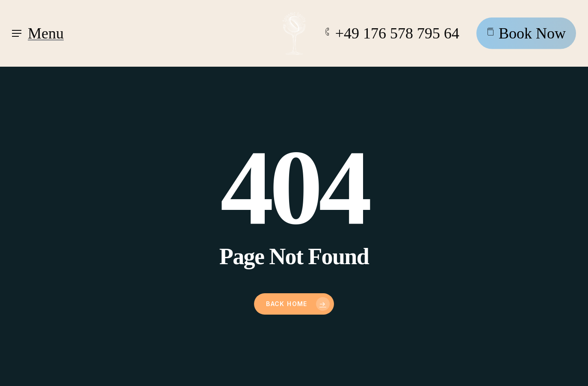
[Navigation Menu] (38, 34)
